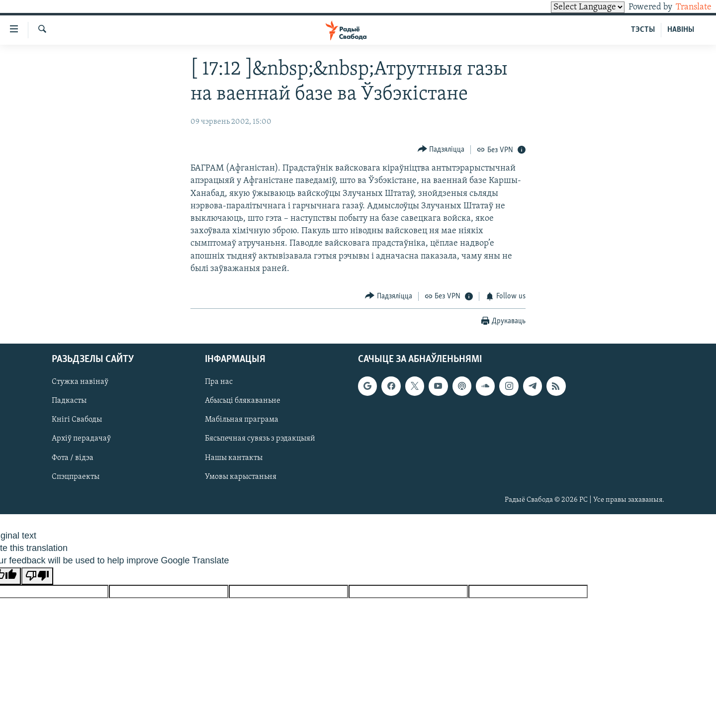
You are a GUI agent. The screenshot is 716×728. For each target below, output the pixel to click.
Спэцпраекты (76, 476)
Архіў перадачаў (81, 439)
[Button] (441, 149)
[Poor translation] (37, 576)
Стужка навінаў (80, 382)
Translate (684, 7)
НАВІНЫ (681, 30)
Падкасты (69, 401)
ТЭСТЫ (643, 30)
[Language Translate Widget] (571, 7)
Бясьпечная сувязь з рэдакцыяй (260, 439)
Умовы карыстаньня (241, 476)
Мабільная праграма (242, 420)
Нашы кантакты (234, 457)
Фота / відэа (73, 457)
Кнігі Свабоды (77, 420)
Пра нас (219, 382)
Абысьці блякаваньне (243, 401)
